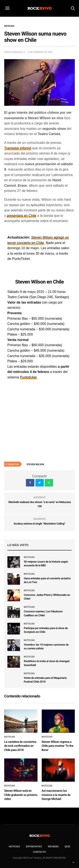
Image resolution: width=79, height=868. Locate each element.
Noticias (9, 26)
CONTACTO (39, 852)
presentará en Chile (21, 216)
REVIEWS (53, 846)
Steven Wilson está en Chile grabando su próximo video (21, 795)
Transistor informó (18, 148)
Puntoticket (28, 377)
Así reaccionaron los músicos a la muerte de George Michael (56, 795)
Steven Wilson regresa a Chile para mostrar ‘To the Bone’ (58, 746)
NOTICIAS (14, 846)
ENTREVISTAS (34, 846)
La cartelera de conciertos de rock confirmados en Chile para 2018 (20, 746)
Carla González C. (15, 52)
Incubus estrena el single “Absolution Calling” (39, 524)
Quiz (67, 846)
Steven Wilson (35, 464)
